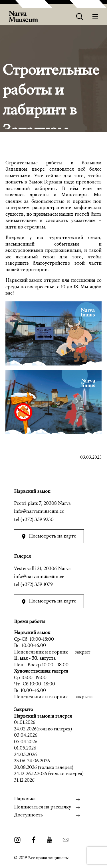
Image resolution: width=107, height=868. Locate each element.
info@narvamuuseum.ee (39, 512)
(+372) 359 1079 (37, 585)
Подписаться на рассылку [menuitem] (43, 807)
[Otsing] (80, 17)
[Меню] (95, 17)
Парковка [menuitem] (25, 799)
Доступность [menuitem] (28, 815)
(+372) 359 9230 (37, 520)
